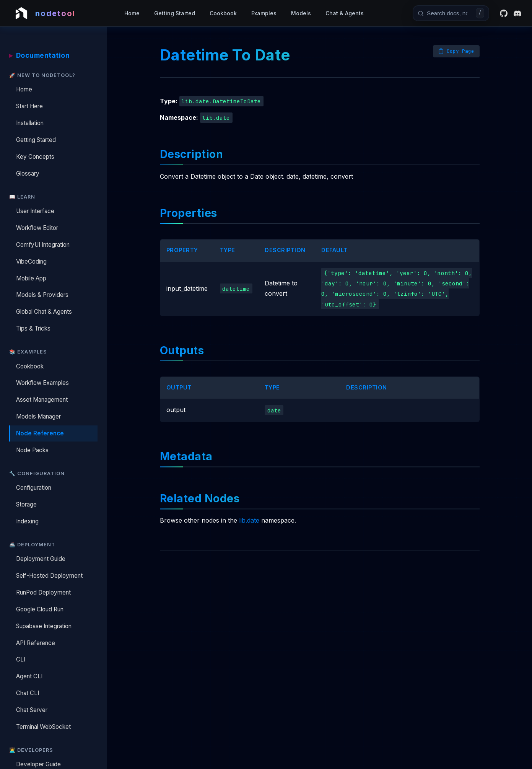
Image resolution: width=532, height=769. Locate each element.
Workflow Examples (42, 383)
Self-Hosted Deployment (49, 576)
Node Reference (40, 433)
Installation (30, 123)
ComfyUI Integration (43, 245)
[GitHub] (504, 13)
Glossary (28, 174)
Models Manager (38, 416)
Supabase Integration (44, 626)
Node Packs (32, 450)
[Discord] (517, 13)
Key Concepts (35, 157)
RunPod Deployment (43, 592)
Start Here (29, 106)
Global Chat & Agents (44, 312)
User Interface (35, 211)
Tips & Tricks (33, 328)
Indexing (27, 521)
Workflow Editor (37, 228)
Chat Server (32, 710)
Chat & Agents (345, 13)
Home (132, 13)
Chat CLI (28, 693)
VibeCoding (31, 261)
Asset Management (42, 400)
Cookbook (223, 13)
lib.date (249, 523)
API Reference (36, 643)
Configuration (34, 488)
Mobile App (31, 278)
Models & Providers (42, 295)
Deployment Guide (41, 559)
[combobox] (450, 13)
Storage (26, 504)
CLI (21, 659)
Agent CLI (29, 676)
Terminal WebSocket (43, 727)
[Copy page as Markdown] (456, 51)
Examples (264, 13)
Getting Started (175, 13)
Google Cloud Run (40, 609)
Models (301, 13)
